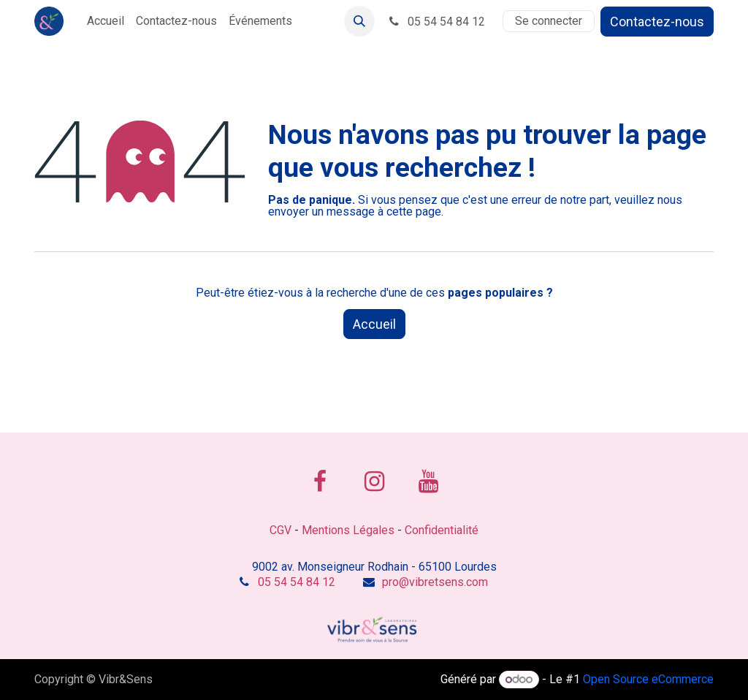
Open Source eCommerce (648, 679)
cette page (414, 212)
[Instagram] (374, 482)
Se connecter (549, 21)
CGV (280, 530)
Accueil (374, 324)
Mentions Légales (348, 530)
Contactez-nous (657, 22)
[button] (359, 21)
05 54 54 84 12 (436, 22)
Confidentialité (442, 530)
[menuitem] (106, 21)
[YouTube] (428, 482)
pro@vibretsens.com (435, 582)
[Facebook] (320, 482)
